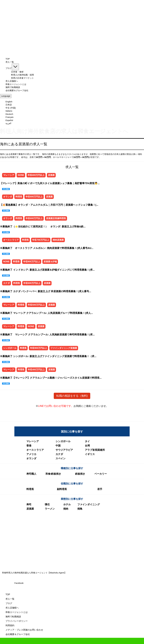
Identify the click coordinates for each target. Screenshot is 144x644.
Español (9, 120)
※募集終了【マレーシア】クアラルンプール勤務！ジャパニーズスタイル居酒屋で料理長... (51, 378)
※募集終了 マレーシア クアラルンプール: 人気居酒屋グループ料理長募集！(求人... (46, 313)
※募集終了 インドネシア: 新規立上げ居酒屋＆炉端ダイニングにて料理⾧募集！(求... (47, 270)
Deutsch (9, 114)
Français (10, 117)
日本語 (9, 105)
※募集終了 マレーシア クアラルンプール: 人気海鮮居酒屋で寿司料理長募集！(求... (47, 335)
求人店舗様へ (12, 81)
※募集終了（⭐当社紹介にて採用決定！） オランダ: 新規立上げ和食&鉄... (43, 227)
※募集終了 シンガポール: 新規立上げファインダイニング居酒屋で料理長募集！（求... (48, 356)
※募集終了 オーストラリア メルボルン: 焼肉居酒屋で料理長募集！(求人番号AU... (47, 248)
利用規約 (10, 625)
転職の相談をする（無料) (72, 396)
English (9, 102)
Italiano (9, 111)
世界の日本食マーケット (22, 78)
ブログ (12, 68)
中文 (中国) (11, 108)
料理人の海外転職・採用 (22, 75)
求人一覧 (10, 62)
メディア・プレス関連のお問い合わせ (24, 630)
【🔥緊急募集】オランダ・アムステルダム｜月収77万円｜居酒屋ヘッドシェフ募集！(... (49, 205)
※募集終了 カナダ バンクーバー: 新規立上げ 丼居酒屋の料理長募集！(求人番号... (46, 291)
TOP (8, 59)
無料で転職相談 (13, 87)
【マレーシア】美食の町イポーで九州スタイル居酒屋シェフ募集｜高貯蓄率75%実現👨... (50, 183)
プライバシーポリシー (17, 621)
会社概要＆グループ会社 (17, 90)
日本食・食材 (17, 72)
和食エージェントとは (16, 84)
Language (6, 96)
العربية (8, 123)
